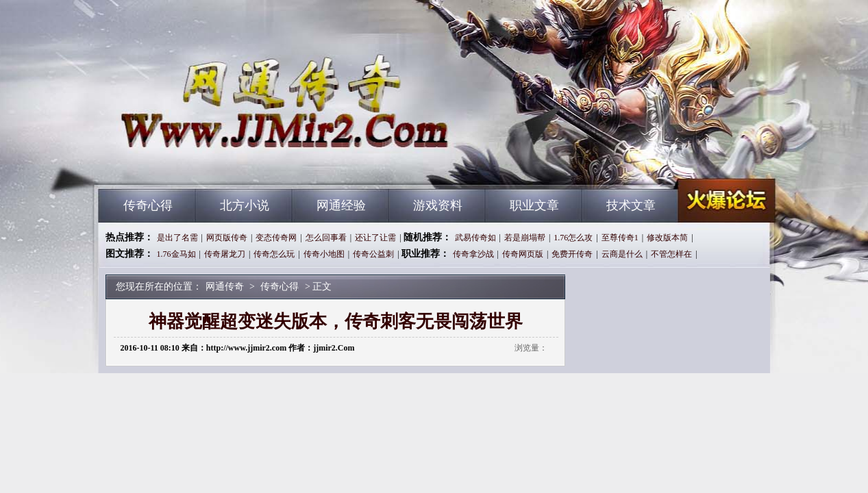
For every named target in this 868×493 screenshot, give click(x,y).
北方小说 (245, 205)
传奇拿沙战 (473, 254)
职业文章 (534, 205)
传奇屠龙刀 (225, 254)
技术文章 (631, 205)
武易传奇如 (475, 238)
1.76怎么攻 (573, 238)
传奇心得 (148, 205)
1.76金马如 (176, 254)
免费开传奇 (572, 254)
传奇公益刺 (373, 254)
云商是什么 (622, 254)
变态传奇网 (276, 238)
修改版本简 (667, 238)
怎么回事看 (326, 238)
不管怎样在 (671, 254)
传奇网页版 (523, 254)
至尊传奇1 (620, 238)
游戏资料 (438, 205)
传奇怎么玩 (274, 254)
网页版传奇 (227, 238)
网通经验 (341, 205)
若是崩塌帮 (525, 238)
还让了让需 (375, 238)
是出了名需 (177, 238)
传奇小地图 (324, 254)
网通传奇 (230, 164)
